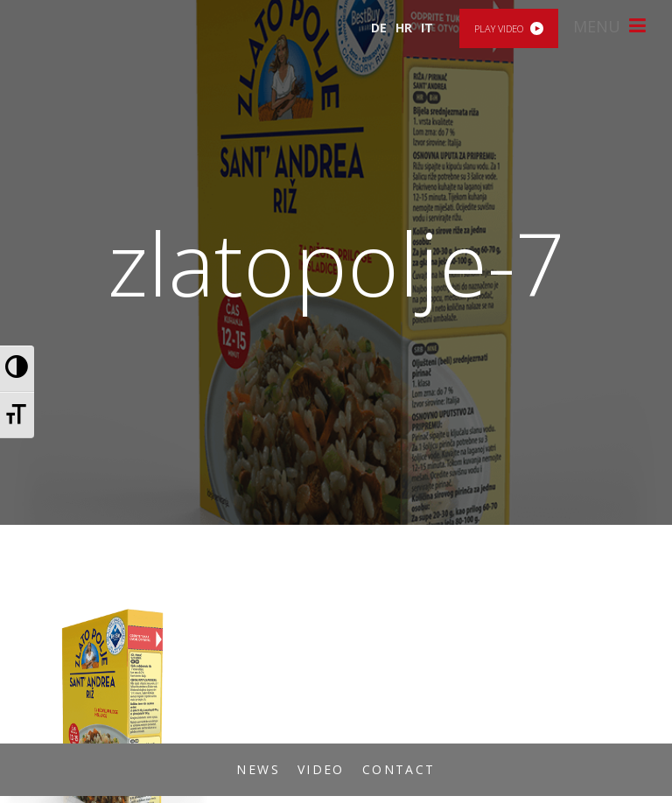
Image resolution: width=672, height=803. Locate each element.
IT (427, 28)
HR (404, 28)
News (258, 769)
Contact (399, 769)
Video (321, 769)
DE (379, 28)
